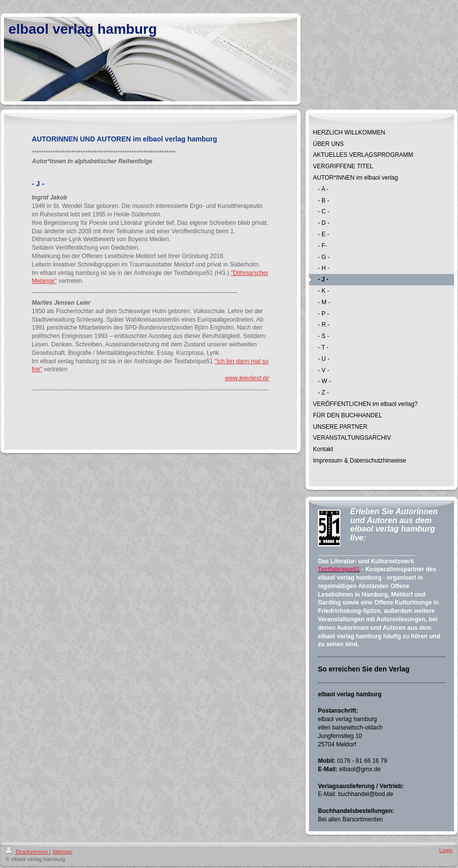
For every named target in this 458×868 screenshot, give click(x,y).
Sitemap (62, 852)
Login (446, 850)
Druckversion (27, 852)
